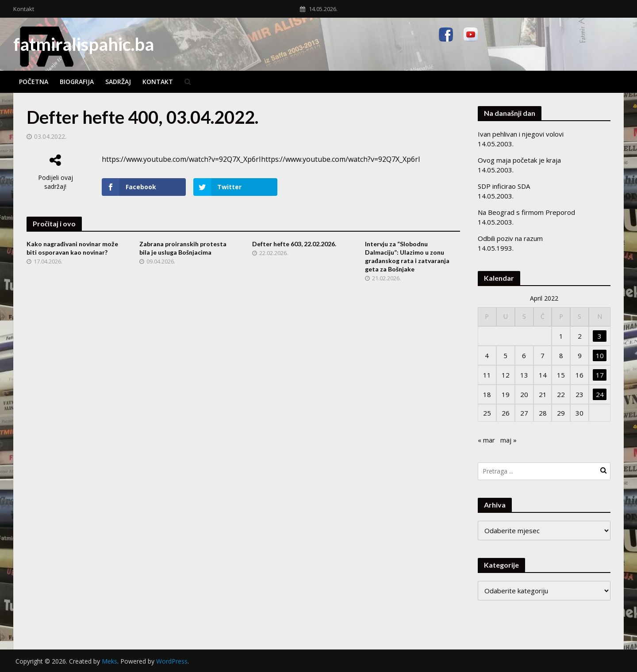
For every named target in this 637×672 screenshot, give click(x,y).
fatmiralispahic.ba (84, 44)
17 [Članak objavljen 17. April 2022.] (600, 375)
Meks (109, 661)
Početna (34, 82)
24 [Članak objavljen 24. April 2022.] (600, 394)
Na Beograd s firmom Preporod (526, 212)
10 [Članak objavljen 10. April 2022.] (600, 355)
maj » (508, 440)
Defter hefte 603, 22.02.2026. (294, 244)
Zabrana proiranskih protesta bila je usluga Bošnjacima (183, 248)
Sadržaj (118, 82)
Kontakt (24, 9)
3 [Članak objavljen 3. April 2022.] (600, 336)
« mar (486, 440)
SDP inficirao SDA (504, 186)
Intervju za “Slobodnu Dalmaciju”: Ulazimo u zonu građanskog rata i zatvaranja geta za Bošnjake (407, 256)
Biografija (77, 82)
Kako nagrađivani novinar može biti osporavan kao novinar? (72, 248)
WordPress (172, 661)
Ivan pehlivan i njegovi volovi (521, 134)
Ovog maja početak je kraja (519, 160)
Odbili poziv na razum (510, 238)
